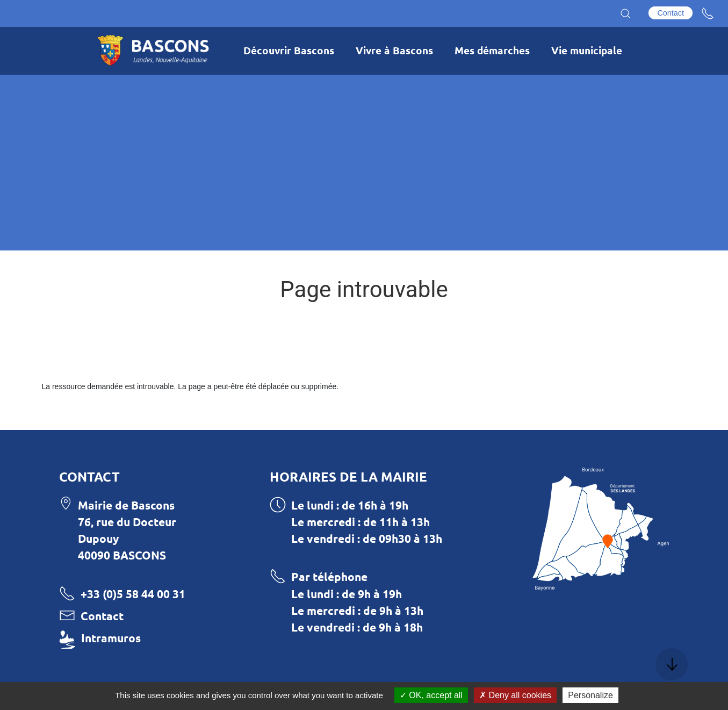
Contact (671, 13)
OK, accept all (431, 695)
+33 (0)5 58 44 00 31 (133, 594)
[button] (625, 13)
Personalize (590, 695)
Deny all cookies (515, 695)
